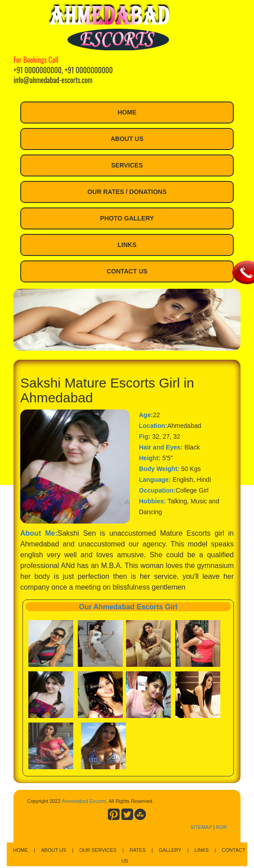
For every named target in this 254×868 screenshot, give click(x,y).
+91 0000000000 (38, 70)
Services (127, 165)
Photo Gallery (127, 218)
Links (127, 245)
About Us (127, 139)
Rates (138, 850)
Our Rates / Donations (127, 192)
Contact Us (127, 271)
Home (127, 112)
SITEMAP (201, 827)
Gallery (170, 850)
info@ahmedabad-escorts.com (53, 80)
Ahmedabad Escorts (84, 801)
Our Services (98, 850)
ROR (222, 827)
